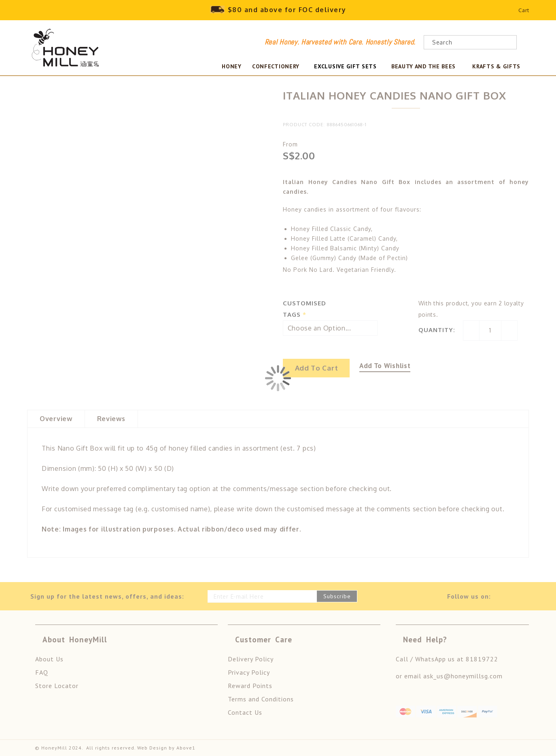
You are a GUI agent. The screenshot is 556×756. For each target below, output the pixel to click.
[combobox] (470, 42)
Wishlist (503, 12)
